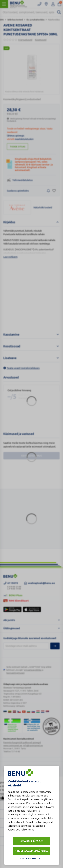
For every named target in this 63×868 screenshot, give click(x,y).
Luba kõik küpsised (32, 841)
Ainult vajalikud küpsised (32, 851)
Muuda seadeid (28, 858)
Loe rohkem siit (25, 830)
